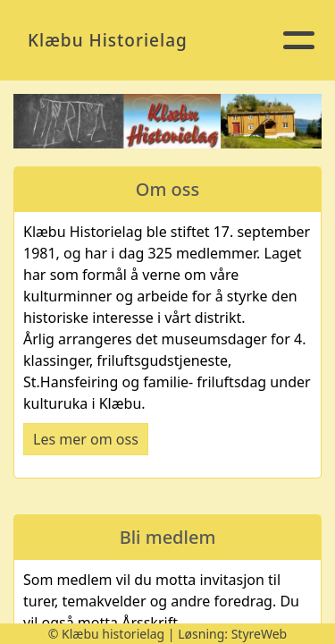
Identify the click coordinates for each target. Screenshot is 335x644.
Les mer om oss (86, 439)
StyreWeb (260, 634)
